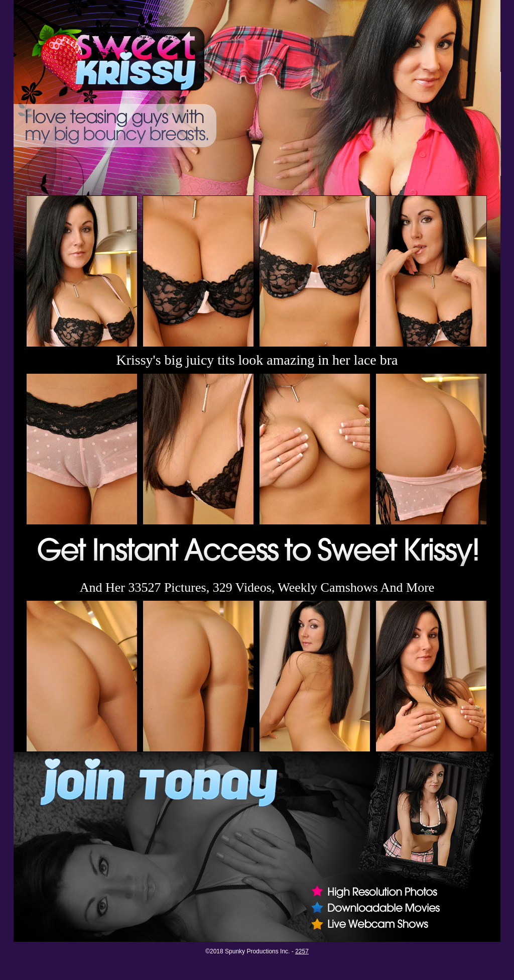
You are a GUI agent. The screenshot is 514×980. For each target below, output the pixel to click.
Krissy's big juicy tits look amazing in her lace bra (257, 360)
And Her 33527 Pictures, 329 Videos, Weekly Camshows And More (257, 587)
